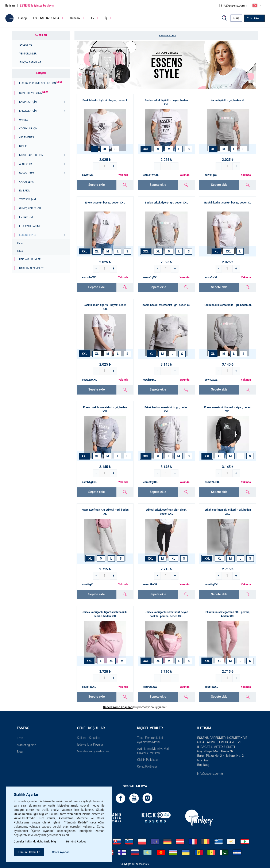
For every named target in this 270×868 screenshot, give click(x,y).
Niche (23, 146)
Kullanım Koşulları (89, 738)
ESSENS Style (28, 235)
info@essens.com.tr (234, 5)
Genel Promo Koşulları (118, 707)
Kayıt (20, 738)
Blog (20, 752)
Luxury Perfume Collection (40, 83)
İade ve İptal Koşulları (91, 745)
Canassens (26, 182)
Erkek (20, 251)
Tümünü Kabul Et (29, 852)
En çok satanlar (30, 62)
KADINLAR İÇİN (28, 102)
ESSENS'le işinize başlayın (37, 5)
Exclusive (26, 45)
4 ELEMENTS (27, 137)
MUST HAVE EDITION (31, 155)
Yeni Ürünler (28, 54)
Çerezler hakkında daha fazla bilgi (36, 841)
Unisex (24, 120)
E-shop (22, 18)
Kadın (20, 243)
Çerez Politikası (147, 766)
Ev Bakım (25, 191)
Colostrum (27, 173)
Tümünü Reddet (77, 841)
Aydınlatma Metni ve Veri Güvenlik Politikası (153, 751)
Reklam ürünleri (30, 259)
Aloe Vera (26, 164)
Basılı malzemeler (31, 268)
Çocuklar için (28, 129)
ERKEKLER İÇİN (28, 111)
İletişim (10, 5)
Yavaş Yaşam (28, 199)
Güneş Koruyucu (30, 208)
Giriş (236, 18)
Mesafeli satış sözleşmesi (94, 751)
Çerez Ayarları (62, 852)
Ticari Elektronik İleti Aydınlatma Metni (150, 740)
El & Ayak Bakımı (30, 226)
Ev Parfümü (27, 217)
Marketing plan (26, 745)
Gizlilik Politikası (147, 760)
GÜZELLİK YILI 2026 (34, 93)
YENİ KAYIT (254, 18)
